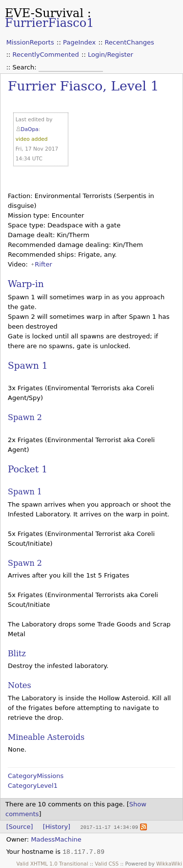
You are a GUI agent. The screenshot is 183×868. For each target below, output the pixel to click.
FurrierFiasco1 (50, 23)
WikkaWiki (169, 863)
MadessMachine (56, 839)
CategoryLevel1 (33, 786)
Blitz (17, 654)
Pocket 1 (28, 469)
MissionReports (30, 42)
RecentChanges (129, 42)
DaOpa (29, 129)
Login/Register (111, 55)
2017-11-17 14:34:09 (109, 827)
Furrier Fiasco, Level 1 (83, 86)
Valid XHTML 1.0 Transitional (52, 863)
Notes (20, 685)
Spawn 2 (25, 417)
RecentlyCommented (46, 55)
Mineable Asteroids (46, 737)
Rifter (43, 264)
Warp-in (26, 284)
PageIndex (79, 42)
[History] (57, 827)
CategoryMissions (36, 776)
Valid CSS (107, 863)
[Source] (20, 827)
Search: (26, 67)
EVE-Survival (44, 13)
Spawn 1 (28, 366)
